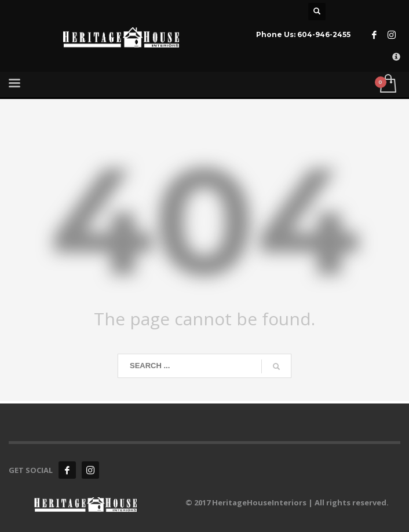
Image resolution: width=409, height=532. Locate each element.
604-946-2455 (324, 34)
